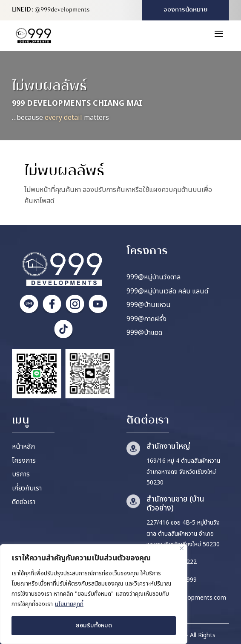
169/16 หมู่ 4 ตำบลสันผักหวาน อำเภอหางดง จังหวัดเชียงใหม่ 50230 (183, 472)
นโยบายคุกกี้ (69, 604)
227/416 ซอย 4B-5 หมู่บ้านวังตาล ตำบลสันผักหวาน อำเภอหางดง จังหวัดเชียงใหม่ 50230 (183, 534)
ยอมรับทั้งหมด (94, 625)
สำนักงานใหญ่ (168, 446)
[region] (94, 594)
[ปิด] (182, 548)
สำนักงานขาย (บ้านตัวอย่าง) (175, 504)
